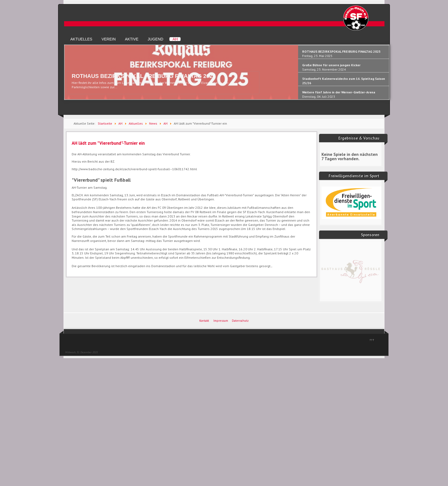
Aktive (132, 39)
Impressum (221, 321)
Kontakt (204, 321)
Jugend (156, 39)
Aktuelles (81, 39)
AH (175, 39)
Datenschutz (240, 321)
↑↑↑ (372, 340)
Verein (109, 39)
